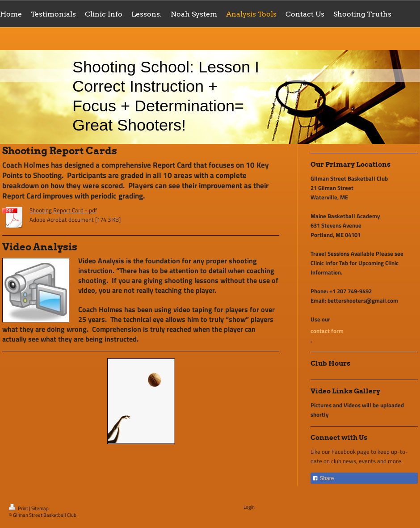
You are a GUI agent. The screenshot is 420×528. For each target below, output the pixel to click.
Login (249, 507)
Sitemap (40, 508)
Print (19, 508)
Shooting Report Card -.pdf (63, 210)
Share (323, 478)
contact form (327, 331)
